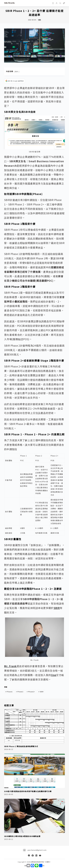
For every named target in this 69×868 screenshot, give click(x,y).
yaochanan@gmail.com (37, 850)
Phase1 (9, 692)
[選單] (64, 3)
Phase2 (20, 692)
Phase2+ (31, 692)
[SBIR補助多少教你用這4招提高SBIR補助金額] (34, 816)
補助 (40, 20)
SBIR (57, 608)
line (54, 675)
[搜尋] (60, 3)
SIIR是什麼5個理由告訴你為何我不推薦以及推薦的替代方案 (28, 791)
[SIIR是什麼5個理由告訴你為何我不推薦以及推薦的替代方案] (34, 771)
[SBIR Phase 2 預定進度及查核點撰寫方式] (34, 726)
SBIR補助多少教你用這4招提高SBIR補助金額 (22, 836)
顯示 (17, 71)
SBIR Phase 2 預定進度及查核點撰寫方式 (21, 746)
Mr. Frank (10, 666)
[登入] (57, 3)
